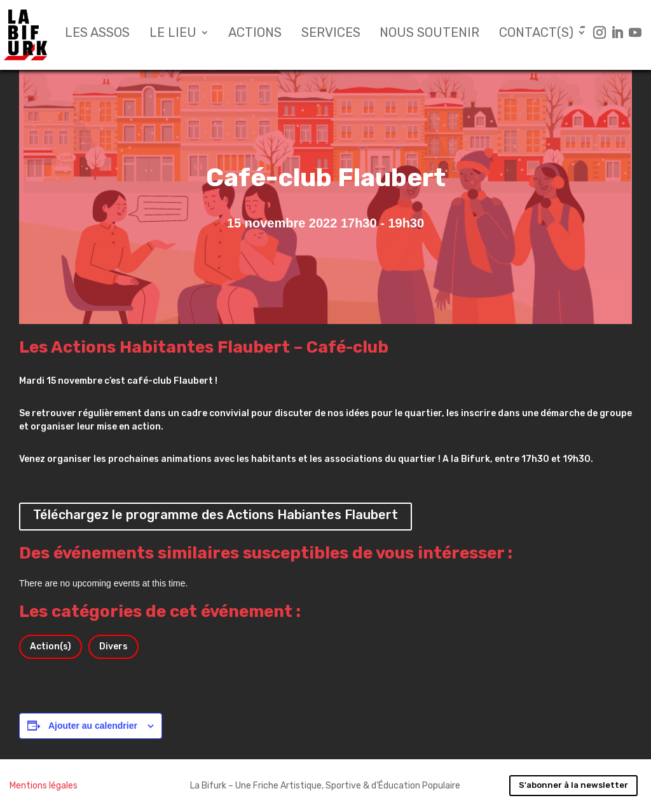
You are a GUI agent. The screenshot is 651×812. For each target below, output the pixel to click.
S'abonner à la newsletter (573, 785)
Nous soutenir (429, 34)
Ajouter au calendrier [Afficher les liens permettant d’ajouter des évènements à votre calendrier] (93, 726)
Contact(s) (536, 34)
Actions (255, 34)
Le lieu (173, 34)
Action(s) (51, 646)
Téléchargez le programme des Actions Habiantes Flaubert (216, 515)
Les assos (97, 34)
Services (331, 34)
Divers (113, 646)
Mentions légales (44, 786)
